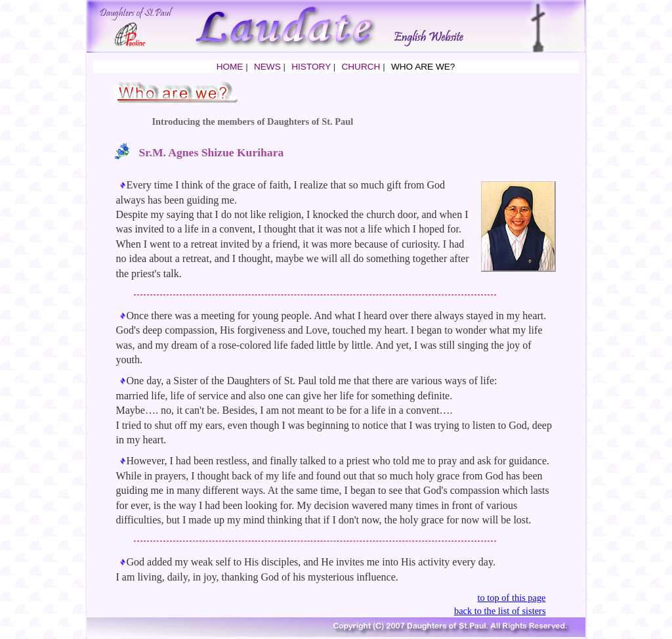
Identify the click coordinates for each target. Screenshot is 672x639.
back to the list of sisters (500, 611)
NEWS (267, 67)
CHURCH (361, 67)
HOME (230, 67)
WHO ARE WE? (423, 67)
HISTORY (311, 67)
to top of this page (512, 598)
